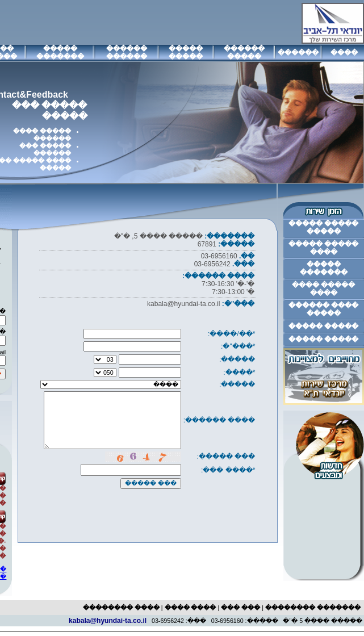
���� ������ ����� (323, 309)
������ (298, 53)
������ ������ (127, 53)
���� (344, 53)
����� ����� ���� (323, 248)
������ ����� (244, 53)
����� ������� (60, 53)
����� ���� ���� (323, 289)
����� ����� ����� (323, 228)
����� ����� (186, 53)
